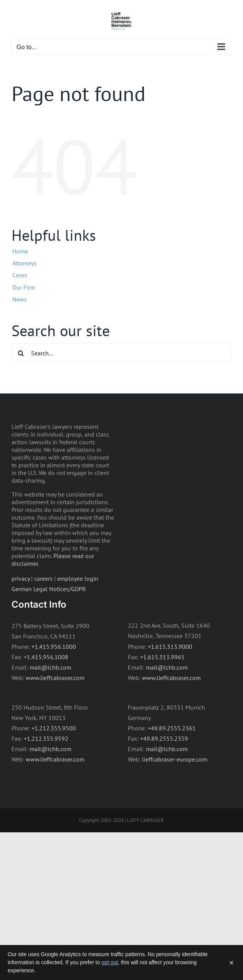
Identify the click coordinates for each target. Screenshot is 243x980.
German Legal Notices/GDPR (49, 589)
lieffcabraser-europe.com (175, 759)
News (20, 299)
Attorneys (25, 263)
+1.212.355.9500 (54, 728)
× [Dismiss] (231, 963)
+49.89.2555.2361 (172, 728)
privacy (21, 578)
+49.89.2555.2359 (164, 738)
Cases (20, 275)
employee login (78, 578)
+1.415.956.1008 (46, 657)
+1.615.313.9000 (170, 647)
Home (20, 251)
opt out (110, 962)
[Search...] (121, 353)
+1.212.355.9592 (46, 738)
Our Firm (24, 287)
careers (43, 578)
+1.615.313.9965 (162, 657)
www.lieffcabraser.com (55, 678)
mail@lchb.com (50, 667)
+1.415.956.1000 (54, 647)
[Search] (21, 353)
